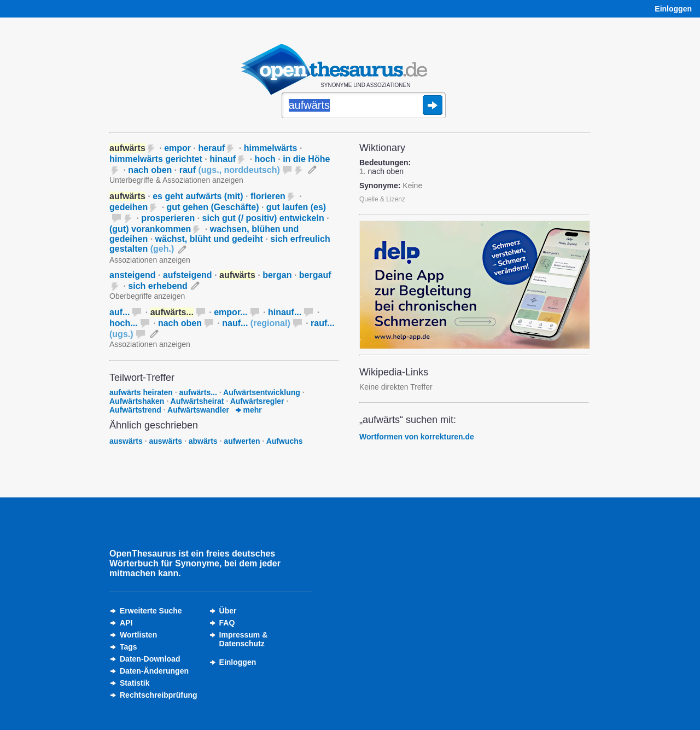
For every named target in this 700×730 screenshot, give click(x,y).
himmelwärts (271, 148)
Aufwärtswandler (198, 410)
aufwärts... (198, 392)
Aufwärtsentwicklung (262, 392)
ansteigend (132, 275)
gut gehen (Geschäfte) (213, 207)
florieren (268, 196)
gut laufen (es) (296, 207)
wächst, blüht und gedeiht (209, 239)
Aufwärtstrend (135, 410)
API (126, 623)
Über (228, 611)
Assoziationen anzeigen (150, 260)
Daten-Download (150, 659)
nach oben (150, 170)
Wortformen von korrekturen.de (417, 437)
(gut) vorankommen (150, 229)
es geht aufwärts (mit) (198, 196)
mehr (249, 410)
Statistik (135, 683)
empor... (231, 312)
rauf (230, 170)
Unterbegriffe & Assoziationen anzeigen (176, 180)
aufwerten (242, 441)
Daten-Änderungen (154, 671)
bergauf (315, 275)
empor (177, 148)
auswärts (126, 441)
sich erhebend (157, 286)
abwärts (203, 441)
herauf (211, 148)
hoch (265, 159)
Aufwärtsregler (257, 401)
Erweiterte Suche (151, 611)
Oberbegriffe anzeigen (147, 296)
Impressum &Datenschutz (244, 639)
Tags (129, 647)
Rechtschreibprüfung (159, 695)
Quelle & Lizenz (382, 199)
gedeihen (129, 207)
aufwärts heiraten (141, 392)
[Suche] (364, 106)
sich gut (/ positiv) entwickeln (263, 218)
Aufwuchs (285, 441)
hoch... (124, 323)
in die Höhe (306, 159)
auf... (119, 312)
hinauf (223, 159)
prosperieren (168, 218)
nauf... (256, 323)
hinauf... (285, 312)
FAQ (227, 623)
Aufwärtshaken (137, 401)
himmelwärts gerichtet (156, 159)
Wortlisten (138, 635)
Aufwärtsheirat (197, 401)
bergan (277, 275)
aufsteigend (188, 275)
